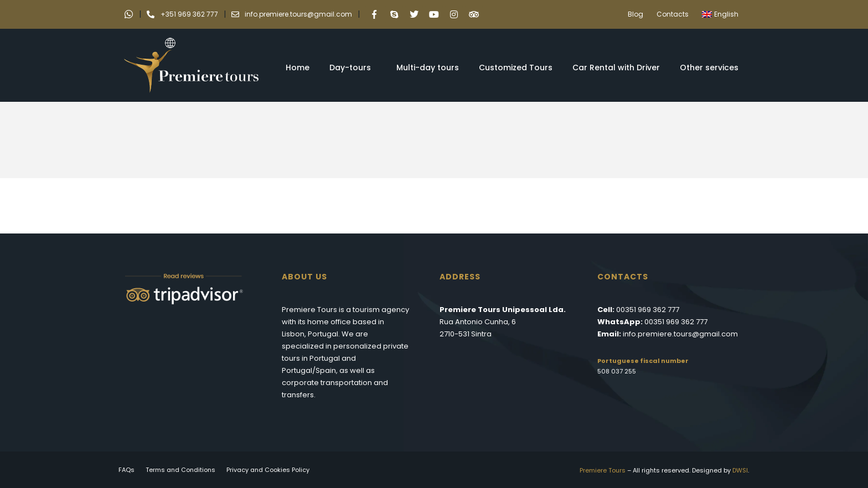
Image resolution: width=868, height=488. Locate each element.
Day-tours (353, 68)
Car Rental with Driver (616, 68)
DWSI (740, 470)
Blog (635, 14)
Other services (712, 68)
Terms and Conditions (180, 470)
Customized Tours (516, 68)
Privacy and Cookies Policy (268, 470)
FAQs (126, 470)
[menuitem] (723, 14)
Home (298, 68)
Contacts (673, 14)
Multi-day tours (428, 68)
